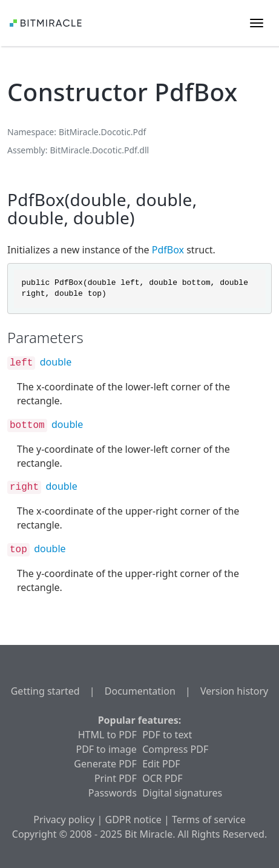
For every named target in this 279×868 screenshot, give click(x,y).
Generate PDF (105, 764)
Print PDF (116, 778)
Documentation (140, 691)
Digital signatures (182, 793)
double (56, 362)
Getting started (45, 691)
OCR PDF (162, 778)
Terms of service (209, 820)
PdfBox (168, 250)
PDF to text (167, 735)
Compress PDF (175, 749)
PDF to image (106, 749)
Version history (234, 691)
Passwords (113, 793)
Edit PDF (161, 764)
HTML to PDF (107, 735)
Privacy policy (64, 820)
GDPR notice (133, 820)
